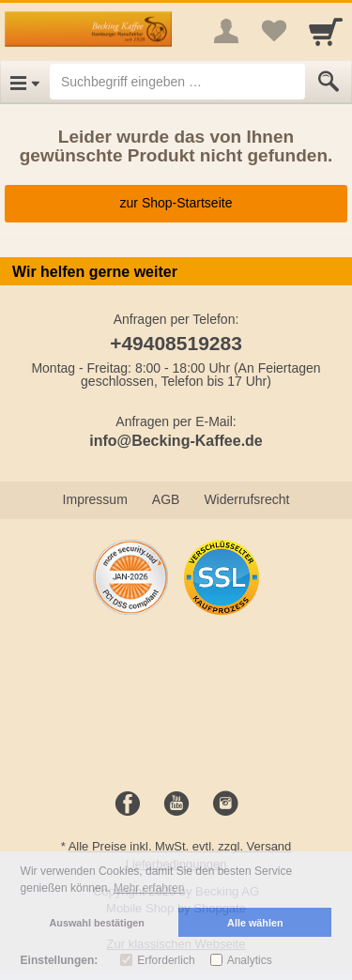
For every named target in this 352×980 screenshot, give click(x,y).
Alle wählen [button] (255, 923)
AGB (166, 499)
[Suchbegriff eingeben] (177, 82)
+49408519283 (176, 343)
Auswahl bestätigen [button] (97, 923)
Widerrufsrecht (246, 499)
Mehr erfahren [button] (149, 888)
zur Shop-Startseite (176, 203)
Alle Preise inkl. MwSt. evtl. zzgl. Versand (180, 846)
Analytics (250, 960)
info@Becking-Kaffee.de (176, 441)
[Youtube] (176, 804)
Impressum (95, 499)
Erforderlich (166, 960)
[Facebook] (128, 804)
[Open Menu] (25, 82)
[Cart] (326, 31)
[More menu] (226, 31)
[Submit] (329, 82)
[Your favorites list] (273, 31)
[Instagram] (225, 804)
